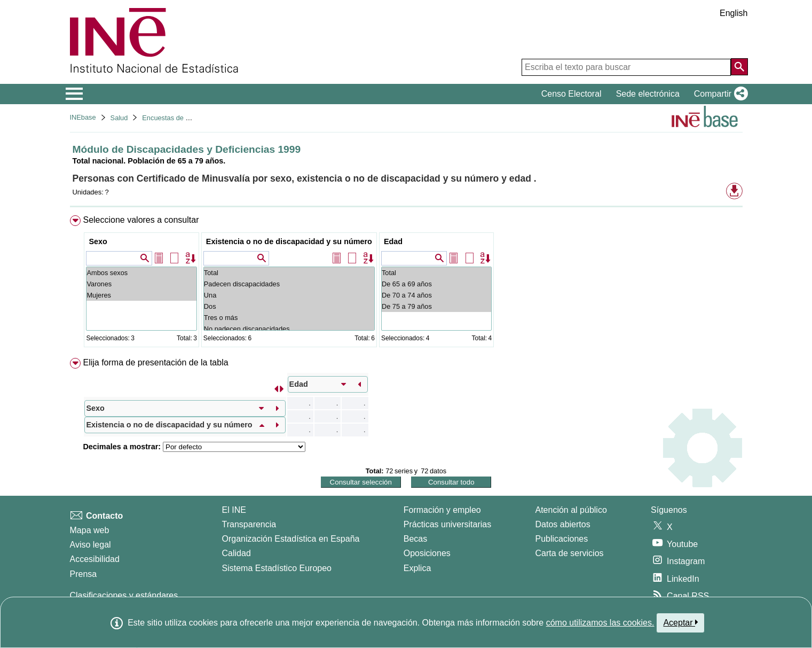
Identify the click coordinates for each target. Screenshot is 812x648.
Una (289, 295)
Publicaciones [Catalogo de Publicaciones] (562, 539)
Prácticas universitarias (448, 524)
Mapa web (90, 530)
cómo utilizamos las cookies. (600, 623)
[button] (719, 94)
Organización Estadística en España (291, 539)
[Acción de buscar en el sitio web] (739, 67)
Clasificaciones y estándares (124, 595)
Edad (393, 241)
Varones (141, 284)
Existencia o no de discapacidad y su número (289, 241)
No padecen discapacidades (289, 329)
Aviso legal (90, 545)
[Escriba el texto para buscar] (626, 67)
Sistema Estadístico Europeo (277, 568)
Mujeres (141, 295)
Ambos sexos (141, 273)
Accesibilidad (95, 559)
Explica (417, 568)
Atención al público (571, 510)
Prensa (84, 574)
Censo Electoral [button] (571, 94)
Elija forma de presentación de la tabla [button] (155, 362)
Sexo (98, 241)
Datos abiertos (563, 524)
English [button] (734, 13)
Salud (119, 118)
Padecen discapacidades (289, 284)
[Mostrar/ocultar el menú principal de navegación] (74, 94)
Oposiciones (427, 553)
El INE (234, 510)
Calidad (236, 553)
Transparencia (249, 524)
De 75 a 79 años (436, 306)
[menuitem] (406, 283)
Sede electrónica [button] (648, 94)
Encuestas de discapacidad (184, 118)
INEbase (83, 117)
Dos (289, 306)
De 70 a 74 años (436, 295)
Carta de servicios (570, 553)
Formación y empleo (442, 510)
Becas (415, 539)
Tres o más (289, 318)
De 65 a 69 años (436, 284)
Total (289, 273)
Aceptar (680, 622)
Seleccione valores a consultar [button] (141, 220)
